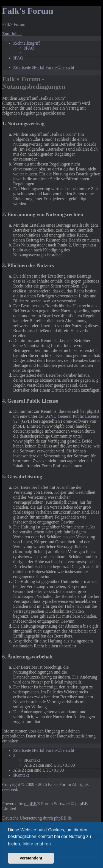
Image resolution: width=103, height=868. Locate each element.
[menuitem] (29, 48)
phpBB (30, 804)
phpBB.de (63, 818)
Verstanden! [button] (31, 858)
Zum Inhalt (12, 34)
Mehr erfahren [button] (37, 844)
